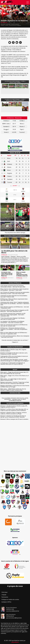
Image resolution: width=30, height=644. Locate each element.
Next (26, 88)
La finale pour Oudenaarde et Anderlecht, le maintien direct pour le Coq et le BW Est (13, 363)
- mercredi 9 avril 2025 (15, 337)
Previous (4, 88)
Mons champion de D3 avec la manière (14, 419)
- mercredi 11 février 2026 (14, 296)
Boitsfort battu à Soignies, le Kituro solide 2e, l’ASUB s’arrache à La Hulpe (14, 413)
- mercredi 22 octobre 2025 (13, 319)
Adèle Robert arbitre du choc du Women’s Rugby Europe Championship (13, 390)
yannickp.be (15, 642)
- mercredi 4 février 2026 (14, 300)
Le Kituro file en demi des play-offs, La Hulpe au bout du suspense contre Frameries (14, 410)
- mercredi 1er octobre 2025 (14, 325)
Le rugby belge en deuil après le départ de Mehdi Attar (13, 380)
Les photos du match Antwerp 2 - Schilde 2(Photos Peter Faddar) (15, 82)
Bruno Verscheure (15, 24)
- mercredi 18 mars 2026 (13, 286)
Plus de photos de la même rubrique (15, 233)
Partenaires (5, 597)
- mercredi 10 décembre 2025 (15, 307)
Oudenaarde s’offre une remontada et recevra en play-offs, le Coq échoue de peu (14, 357)
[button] (5, 86)
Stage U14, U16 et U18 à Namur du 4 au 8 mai (15, 376)
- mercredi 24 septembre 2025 (14, 329)
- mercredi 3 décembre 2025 (14, 311)
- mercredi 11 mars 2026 (14, 290)
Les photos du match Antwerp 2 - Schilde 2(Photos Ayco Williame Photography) (15, 100)
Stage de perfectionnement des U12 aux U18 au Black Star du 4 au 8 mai (14, 373)
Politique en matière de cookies (10, 599)
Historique (4, 592)
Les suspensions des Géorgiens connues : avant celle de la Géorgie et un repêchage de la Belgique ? (15, 360)
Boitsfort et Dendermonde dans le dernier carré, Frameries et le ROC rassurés (14, 353)
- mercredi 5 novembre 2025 (13, 315)
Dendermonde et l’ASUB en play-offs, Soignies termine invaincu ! (13, 350)
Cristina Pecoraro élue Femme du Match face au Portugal (15, 386)
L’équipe (4, 595)
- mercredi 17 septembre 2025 (14, 333)
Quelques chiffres (6, 602)
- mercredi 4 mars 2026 (15, 293)
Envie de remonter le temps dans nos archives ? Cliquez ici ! (15, 341)
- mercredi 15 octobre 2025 (12, 322)
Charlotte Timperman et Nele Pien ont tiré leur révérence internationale (15, 383)
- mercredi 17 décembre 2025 (15, 304)
